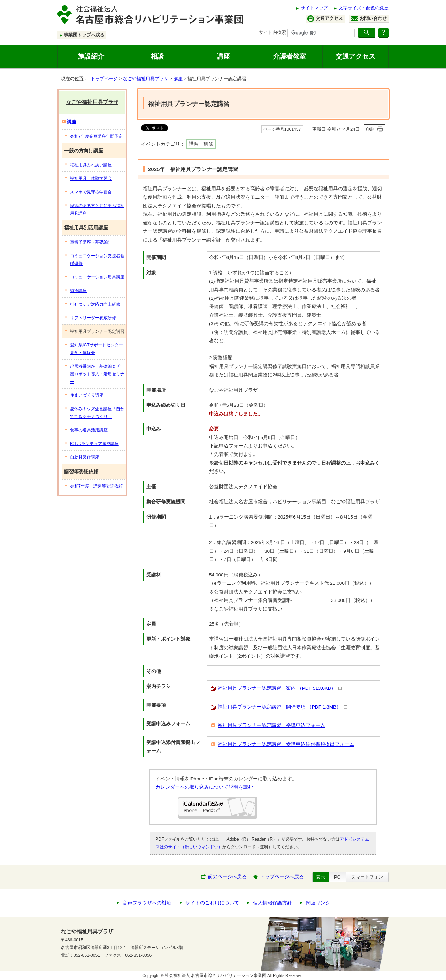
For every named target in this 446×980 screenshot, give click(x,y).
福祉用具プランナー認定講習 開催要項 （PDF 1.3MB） (282, 707)
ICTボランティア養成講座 (94, 444)
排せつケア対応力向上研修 (95, 304)
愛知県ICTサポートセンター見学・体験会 (97, 349)
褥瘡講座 (78, 291)
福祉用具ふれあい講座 (91, 165)
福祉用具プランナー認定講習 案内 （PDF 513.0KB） (280, 688)
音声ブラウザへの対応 (147, 903)
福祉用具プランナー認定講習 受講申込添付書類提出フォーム (286, 744)
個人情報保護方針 (272, 903)
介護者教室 (289, 56)
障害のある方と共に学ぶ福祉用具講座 (97, 209)
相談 (157, 56)
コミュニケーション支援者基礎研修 (97, 260)
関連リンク (318, 903)
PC (337, 877)
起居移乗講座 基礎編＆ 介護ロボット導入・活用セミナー (97, 374)
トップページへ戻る (282, 877)
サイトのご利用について (212, 903)
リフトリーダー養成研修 (93, 318)
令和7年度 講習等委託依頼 (96, 486)
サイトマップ (314, 8)
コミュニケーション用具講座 (97, 277)
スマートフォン (367, 877)
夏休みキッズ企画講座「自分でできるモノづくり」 (97, 413)
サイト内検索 (272, 32)
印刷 (370, 129)
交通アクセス (325, 19)
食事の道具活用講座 (89, 430)
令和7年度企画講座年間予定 (96, 136)
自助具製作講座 (85, 457)
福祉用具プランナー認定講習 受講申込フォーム (271, 725)
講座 (223, 56)
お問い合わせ (369, 18)
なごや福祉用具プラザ (146, 79)
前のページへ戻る (227, 877)
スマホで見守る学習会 (91, 192)
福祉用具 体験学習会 (91, 178)
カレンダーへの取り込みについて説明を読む (204, 787)
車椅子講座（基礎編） (91, 242)
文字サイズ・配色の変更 (364, 8)
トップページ (104, 79)
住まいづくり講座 (87, 395)
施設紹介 (91, 56)
